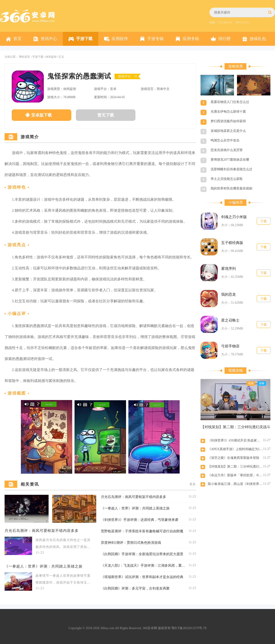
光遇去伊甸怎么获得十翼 (228, 112)
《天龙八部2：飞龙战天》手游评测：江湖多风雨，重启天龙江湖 (143, 566)
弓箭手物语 (230, 346)
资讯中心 (49, 39)
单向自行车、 (244, 22)
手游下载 (84, 39)
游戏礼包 (258, 39)
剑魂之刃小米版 (234, 217)
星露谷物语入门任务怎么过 (230, 102)
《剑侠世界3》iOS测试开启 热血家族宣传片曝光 (235, 440)
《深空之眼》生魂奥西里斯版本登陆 (234, 458)
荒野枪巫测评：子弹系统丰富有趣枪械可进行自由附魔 (142, 531)
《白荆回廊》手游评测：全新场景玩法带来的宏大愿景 (142, 554)
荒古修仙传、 (227, 22)
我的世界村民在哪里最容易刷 (231, 188)
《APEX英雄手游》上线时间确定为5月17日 (235, 449)
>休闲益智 (50, 57)
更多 (193, 484)
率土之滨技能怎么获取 (227, 179)
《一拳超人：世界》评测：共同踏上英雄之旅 (44, 566)
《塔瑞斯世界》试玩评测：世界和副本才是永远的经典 (142, 577)
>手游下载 (37, 57)
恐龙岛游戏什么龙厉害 (227, 150)
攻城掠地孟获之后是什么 (228, 131)
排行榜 (224, 39)
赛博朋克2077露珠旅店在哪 (230, 160)
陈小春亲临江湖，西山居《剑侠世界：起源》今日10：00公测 (235, 484)
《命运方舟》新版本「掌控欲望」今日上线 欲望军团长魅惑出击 (235, 475)
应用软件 (120, 39)
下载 (264, 221)
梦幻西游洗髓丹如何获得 (228, 121)
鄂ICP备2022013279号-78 (189, 628)
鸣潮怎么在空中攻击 (225, 140)
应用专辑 (191, 39)
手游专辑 (155, 39)
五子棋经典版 (232, 243)
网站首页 (25, 57)
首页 (17, 39)
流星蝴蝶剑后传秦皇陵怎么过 (231, 169)
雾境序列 (228, 269)
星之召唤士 (230, 320)
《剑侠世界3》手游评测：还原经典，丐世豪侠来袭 (140, 520)
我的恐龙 (228, 294)
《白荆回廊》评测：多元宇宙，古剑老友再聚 (135, 588)
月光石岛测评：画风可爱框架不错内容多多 (42, 531)
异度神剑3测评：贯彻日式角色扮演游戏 (131, 543)
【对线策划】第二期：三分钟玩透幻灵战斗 (235, 467)
